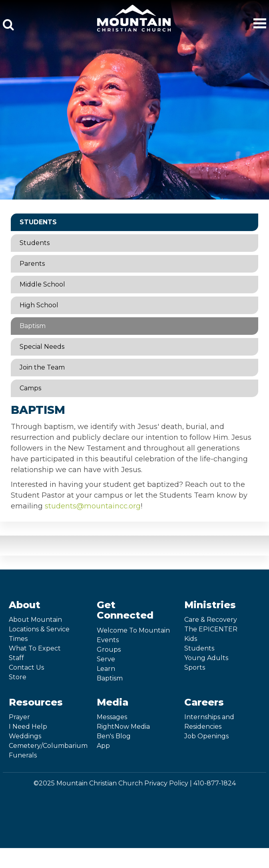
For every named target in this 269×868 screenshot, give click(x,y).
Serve (106, 659)
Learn (106, 669)
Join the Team (42, 367)
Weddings (25, 736)
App (103, 746)
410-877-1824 (215, 783)
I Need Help (28, 727)
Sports (195, 667)
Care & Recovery (211, 620)
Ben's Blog (114, 736)
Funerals (23, 755)
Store (18, 677)
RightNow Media (123, 727)
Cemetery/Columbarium (48, 746)
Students (38, 222)
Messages (112, 717)
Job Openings (206, 736)
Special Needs (42, 347)
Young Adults (206, 658)
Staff (16, 658)
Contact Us (26, 667)
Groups (109, 650)
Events (108, 640)
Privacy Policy (166, 783)
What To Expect (35, 648)
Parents (32, 264)
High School (39, 305)
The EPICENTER (211, 629)
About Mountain (35, 620)
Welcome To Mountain (133, 630)
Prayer (19, 717)
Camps (30, 388)
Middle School (42, 284)
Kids (191, 639)
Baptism (33, 326)
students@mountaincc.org (93, 506)
